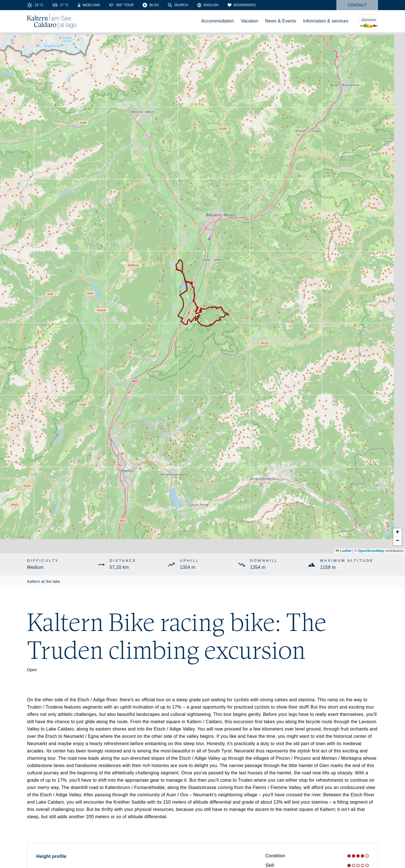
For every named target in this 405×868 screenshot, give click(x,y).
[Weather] (35, 5)
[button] (397, 533)
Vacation (249, 21)
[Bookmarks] (242, 5)
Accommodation (218, 21)
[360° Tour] (121, 5)
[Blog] (151, 5)
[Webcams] (89, 5)
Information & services (326, 21)
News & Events (281, 21)
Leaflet (343, 551)
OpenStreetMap (371, 551)
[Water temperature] (60, 5)
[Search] (178, 5)
